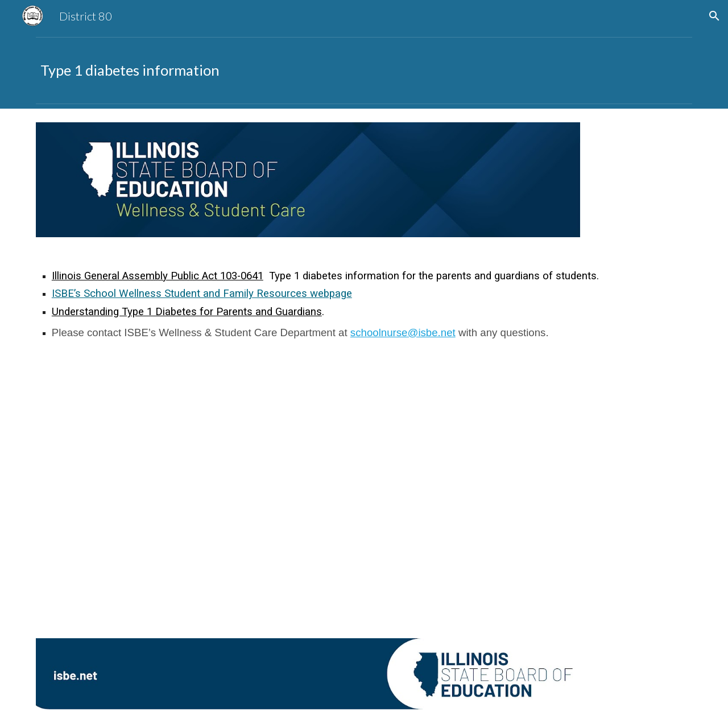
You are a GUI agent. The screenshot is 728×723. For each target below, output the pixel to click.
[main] (364, 70)
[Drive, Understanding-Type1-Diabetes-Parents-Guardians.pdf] (196, 492)
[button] (714, 16)
